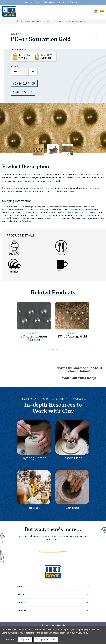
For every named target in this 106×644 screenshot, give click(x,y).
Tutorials (34, 508)
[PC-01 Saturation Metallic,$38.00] (34, 316)
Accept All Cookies (46, 639)
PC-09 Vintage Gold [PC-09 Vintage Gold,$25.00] (72, 337)
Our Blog (72, 508)
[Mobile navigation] (102, 12)
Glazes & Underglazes (32, 21)
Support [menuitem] (21, 602)
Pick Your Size (18, 49)
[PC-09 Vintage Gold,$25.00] (72, 316)
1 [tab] (49, 349)
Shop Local (21, 92)
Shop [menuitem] (19, 587)
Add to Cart (22, 83)
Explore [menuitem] (21, 594)
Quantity (15, 66)
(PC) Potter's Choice (77, 21)
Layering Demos (34, 458)
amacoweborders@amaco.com (76, 212)
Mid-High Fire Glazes (55, 21)
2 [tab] (53, 349)
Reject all (25, 639)
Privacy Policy (82, 633)
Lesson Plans (72, 458)
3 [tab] (57, 349)
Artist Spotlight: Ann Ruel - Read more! (53, 2)
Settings (10, 639)
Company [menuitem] (21, 610)
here (29, 221)
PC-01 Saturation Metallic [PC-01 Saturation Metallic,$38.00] (34, 338)
